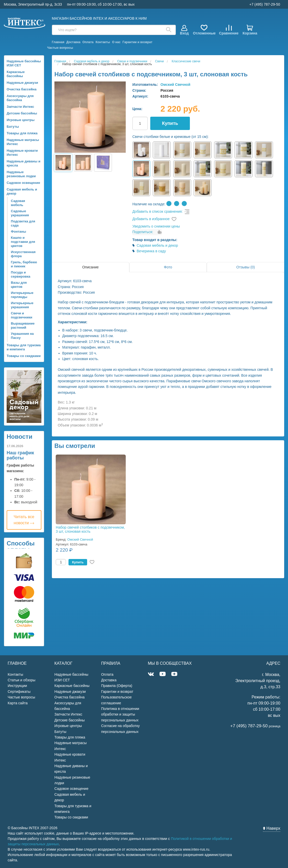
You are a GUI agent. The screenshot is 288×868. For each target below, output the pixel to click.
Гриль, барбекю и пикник (24, 264)
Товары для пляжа (22, 133)
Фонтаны (19, 231)
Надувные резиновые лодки (21, 174)
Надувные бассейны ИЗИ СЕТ (24, 63)
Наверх (272, 828)
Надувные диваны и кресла (24, 163)
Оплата (88, 42)
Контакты (103, 42)
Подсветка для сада (23, 223)
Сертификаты (19, 692)
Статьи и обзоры (21, 680)
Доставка (73, 42)
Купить (170, 123)
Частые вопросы (60, 48)
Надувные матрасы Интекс (23, 142)
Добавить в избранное (151, 219)
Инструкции (17, 686)
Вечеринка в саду (151, 251)
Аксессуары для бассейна (20, 98)
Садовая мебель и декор (22, 191)
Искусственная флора (23, 254)
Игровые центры (21, 120)
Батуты (13, 127)
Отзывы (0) (246, 267)
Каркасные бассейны (16, 74)
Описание (90, 267)
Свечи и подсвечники (22, 315)
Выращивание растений (23, 325)
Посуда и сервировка (21, 274)
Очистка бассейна (22, 89)
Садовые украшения (20, 213)
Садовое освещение (23, 183)
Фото (168, 267)
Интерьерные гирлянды (22, 295)
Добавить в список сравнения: (158, 211)
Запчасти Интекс (20, 107)
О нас (116, 42)
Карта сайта (18, 703)
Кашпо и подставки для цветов (23, 242)
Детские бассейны (22, 113)
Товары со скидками (24, 356)
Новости (20, 437)
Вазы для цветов (19, 285)
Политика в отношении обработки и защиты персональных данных (120, 714)
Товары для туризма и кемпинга (24, 347)
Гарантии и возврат (138, 42)
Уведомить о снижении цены (156, 226)
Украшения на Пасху (22, 336)
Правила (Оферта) (117, 686)
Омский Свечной (175, 85)
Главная (58, 42)
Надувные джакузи (22, 83)
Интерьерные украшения (22, 305)
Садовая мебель (18, 203)
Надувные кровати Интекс (22, 153)
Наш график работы (20, 455)
